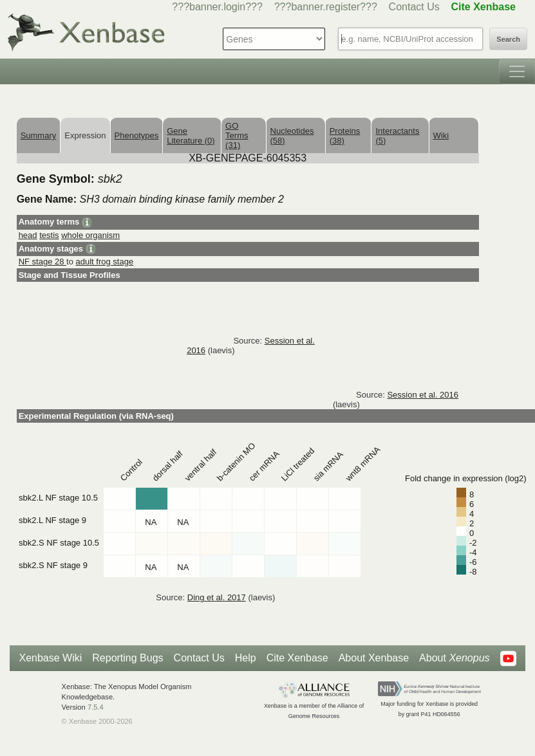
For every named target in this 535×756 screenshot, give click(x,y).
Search (508, 39)
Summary (39, 135)
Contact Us (414, 7)
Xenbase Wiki (50, 658)
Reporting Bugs (127, 658)
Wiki (441, 135)
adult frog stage (105, 262)
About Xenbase (374, 658)
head (28, 235)
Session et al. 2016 (423, 395)
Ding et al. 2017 (217, 597)
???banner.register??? (326, 7)
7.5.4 (96, 707)
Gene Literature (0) (191, 136)
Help (246, 658)
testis (49, 235)
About (454, 658)
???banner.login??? (217, 7)
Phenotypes (137, 135)
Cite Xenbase (297, 658)
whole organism (90, 235)
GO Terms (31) (237, 135)
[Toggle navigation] (517, 71)
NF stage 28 (42, 262)
